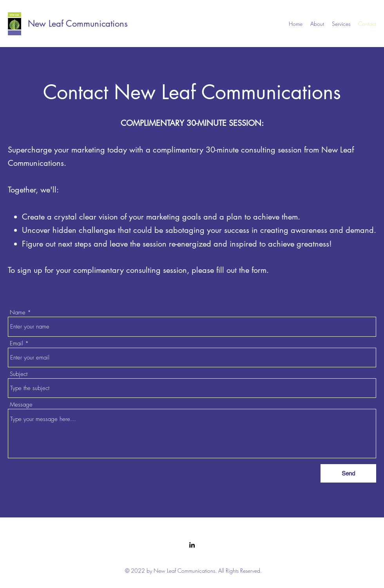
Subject (19, 374)
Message (21, 405)
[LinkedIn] (192, 545)
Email (16, 344)
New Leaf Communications (78, 24)
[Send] (348, 473)
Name (18, 313)
